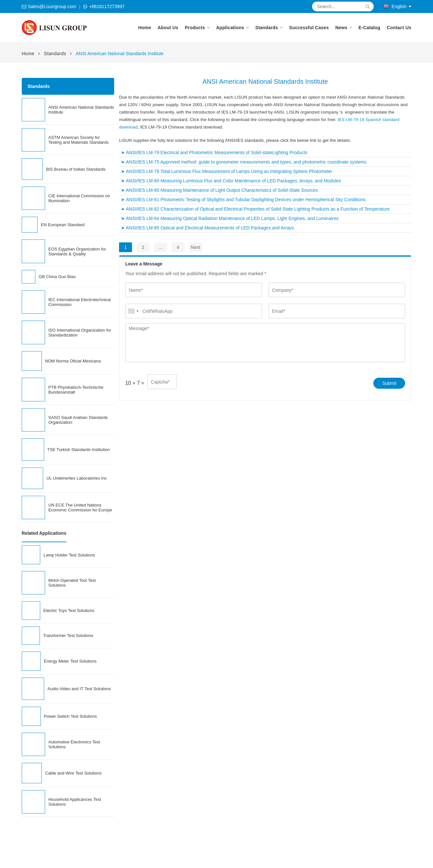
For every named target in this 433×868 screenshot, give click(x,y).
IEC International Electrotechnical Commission (79, 302)
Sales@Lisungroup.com (52, 6)
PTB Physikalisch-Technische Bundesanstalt (76, 390)
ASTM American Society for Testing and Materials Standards (78, 140)
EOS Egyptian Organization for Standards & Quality (77, 251)
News (341, 28)
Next (195, 247)
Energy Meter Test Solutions (70, 661)
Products (195, 28)
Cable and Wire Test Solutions (73, 773)
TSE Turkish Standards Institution (79, 450)
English (395, 6)
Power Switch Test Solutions (71, 716)
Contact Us (399, 28)
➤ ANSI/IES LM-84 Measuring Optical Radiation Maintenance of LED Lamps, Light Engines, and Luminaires (230, 218)
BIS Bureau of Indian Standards (76, 169)
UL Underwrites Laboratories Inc (77, 478)
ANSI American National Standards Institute (81, 110)
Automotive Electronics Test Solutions (74, 744)
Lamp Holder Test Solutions (69, 555)
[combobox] (133, 311)
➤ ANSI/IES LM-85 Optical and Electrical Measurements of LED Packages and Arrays (207, 228)
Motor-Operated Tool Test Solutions (72, 583)
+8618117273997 (107, 6)
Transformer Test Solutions (68, 636)
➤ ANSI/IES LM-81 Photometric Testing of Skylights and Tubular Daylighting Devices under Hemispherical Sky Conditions (243, 200)
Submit (389, 383)
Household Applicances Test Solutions (75, 802)
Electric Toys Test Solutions (69, 611)
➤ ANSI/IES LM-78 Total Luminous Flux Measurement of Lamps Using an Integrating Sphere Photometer (227, 171)
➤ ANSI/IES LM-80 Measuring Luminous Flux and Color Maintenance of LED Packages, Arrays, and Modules (231, 181)
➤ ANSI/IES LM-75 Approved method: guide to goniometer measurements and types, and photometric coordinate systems (244, 162)
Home (145, 28)
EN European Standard (63, 225)
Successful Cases (309, 28)
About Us (168, 28)
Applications (230, 28)
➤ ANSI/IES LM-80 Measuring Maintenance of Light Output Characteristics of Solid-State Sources (219, 190)
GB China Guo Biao (57, 277)
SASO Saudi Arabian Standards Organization (78, 420)
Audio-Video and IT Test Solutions (79, 689)
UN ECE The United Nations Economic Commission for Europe (80, 507)
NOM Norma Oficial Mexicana (73, 361)
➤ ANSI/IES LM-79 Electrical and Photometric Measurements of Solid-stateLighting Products (214, 153)
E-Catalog (369, 28)
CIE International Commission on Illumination (79, 198)
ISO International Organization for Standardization (80, 333)
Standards (267, 28)
